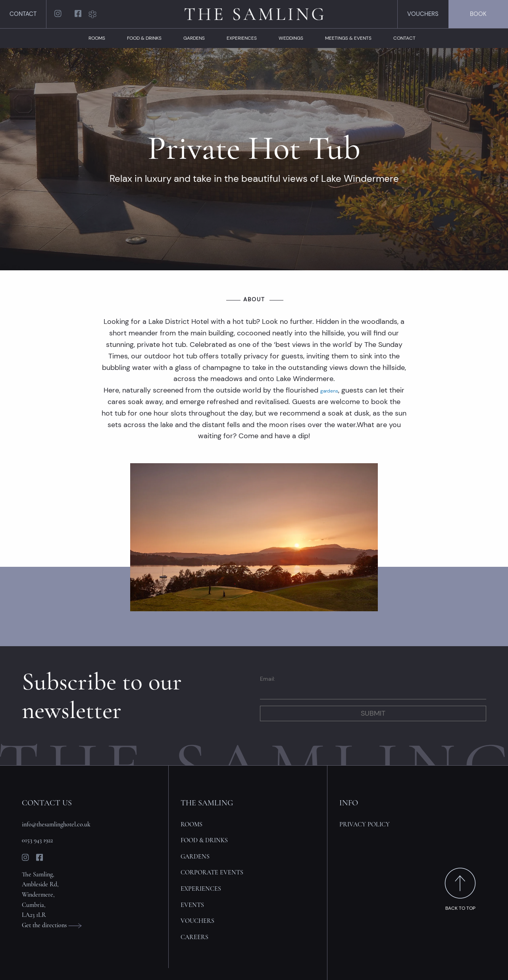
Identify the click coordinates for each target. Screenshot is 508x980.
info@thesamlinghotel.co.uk (56, 824)
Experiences (242, 38)
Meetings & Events (348, 38)
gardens (329, 391)
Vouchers (423, 14)
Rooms (97, 38)
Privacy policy (365, 824)
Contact (23, 14)
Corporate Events (212, 872)
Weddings (291, 38)
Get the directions (52, 925)
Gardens (194, 38)
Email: (267, 679)
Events (192, 905)
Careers (194, 937)
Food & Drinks (144, 38)
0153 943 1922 (37, 840)
